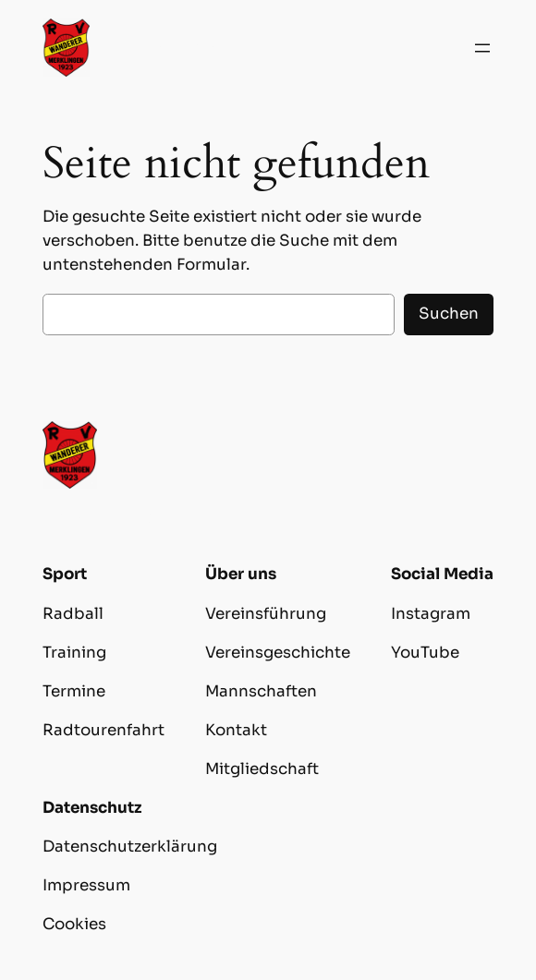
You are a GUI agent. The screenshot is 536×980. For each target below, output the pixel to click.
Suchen (449, 314)
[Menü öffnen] (482, 48)
